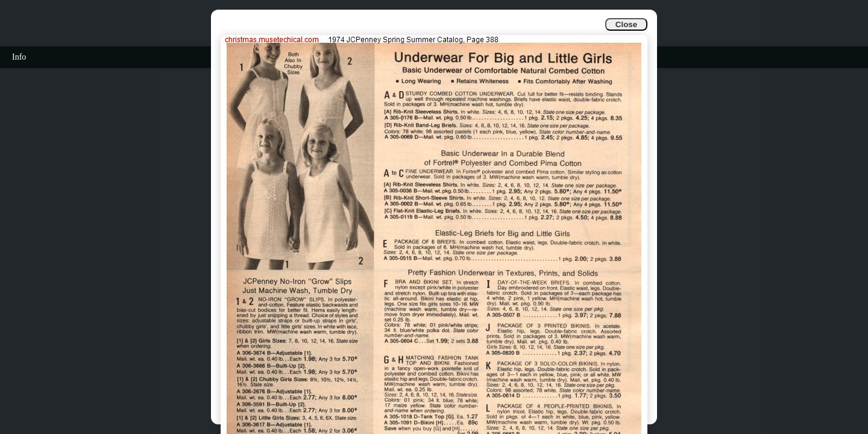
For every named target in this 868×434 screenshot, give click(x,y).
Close (626, 24)
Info (19, 57)
